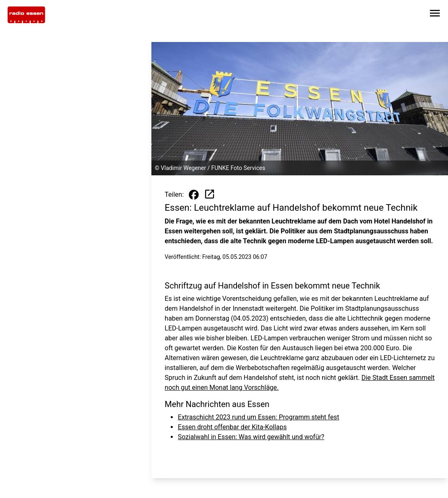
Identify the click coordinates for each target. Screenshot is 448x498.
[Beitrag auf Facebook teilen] (194, 195)
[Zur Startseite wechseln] (26, 15)
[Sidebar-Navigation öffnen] (435, 15)
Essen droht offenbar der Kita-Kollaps (232, 427)
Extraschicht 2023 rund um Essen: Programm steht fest (258, 417)
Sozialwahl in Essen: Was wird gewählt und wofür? (251, 437)
